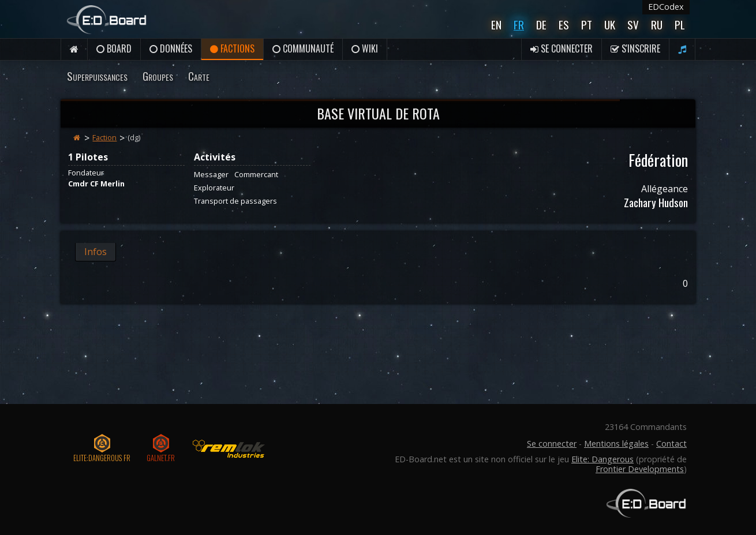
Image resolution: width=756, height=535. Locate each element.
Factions (232, 48)
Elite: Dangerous (602, 459)
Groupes (158, 76)
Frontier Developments (640, 469)
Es (564, 25)
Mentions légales (616, 444)
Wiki (365, 48)
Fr (519, 25)
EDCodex (666, 7)
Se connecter (562, 48)
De (541, 25)
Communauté (303, 48)
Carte (199, 76)
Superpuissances (97, 76)
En (496, 25)
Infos (96, 252)
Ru (657, 25)
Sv (633, 25)
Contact (671, 444)
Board (114, 48)
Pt (587, 25)
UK (610, 25)
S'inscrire (635, 48)
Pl (680, 25)
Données (171, 48)
